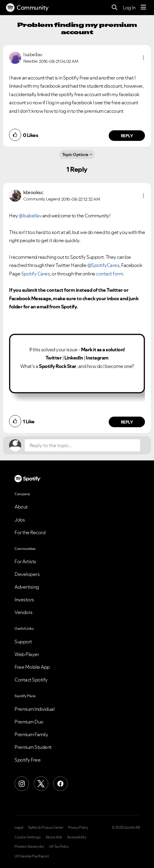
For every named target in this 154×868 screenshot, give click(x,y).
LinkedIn (74, 358)
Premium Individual (34, 709)
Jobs (20, 520)
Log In (129, 8)
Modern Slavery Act (29, 847)
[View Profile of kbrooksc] (33, 192)
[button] (143, 58)
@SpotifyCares (103, 265)
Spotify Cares (36, 274)
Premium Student (33, 747)
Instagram (97, 358)
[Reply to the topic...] (82, 445)
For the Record (30, 532)
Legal (19, 827)
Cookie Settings (28, 837)
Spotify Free (27, 760)
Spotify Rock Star (58, 366)
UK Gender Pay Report (32, 856)
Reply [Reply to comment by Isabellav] (127, 136)
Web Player (27, 654)
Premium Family (31, 734)
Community (27, 8)
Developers (27, 574)
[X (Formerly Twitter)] (41, 784)
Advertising (27, 587)
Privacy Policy (78, 827)
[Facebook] (60, 784)
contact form (109, 274)
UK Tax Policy (59, 847)
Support (23, 642)
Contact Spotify (31, 680)
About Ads (54, 837)
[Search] (115, 8)
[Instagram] (22, 784)
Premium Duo (29, 722)
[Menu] (143, 8)
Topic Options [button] (75, 154)
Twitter (54, 358)
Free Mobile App (32, 667)
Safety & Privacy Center (46, 827)
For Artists (25, 561)
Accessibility (77, 837)
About (21, 507)
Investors (24, 600)
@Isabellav (30, 216)
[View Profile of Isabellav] (33, 54)
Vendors (24, 612)
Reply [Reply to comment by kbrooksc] (127, 422)
